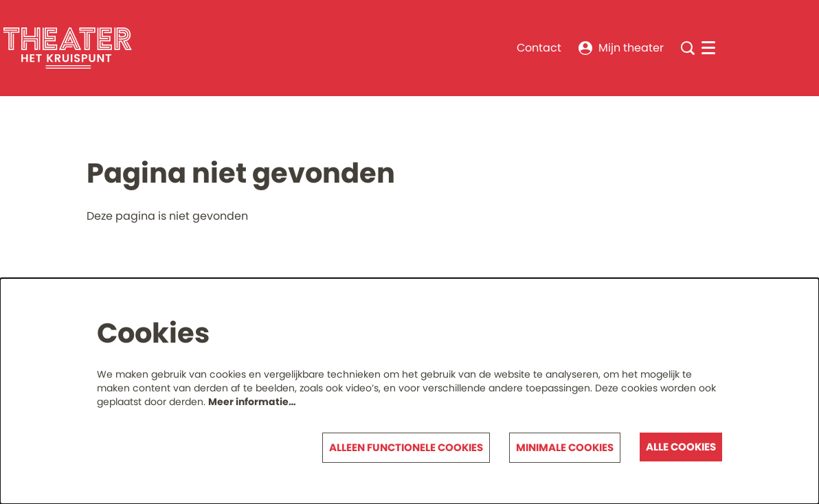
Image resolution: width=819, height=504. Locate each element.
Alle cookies (681, 447)
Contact (539, 48)
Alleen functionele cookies (406, 447)
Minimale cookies (565, 447)
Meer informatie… (252, 402)
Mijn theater (621, 48)
